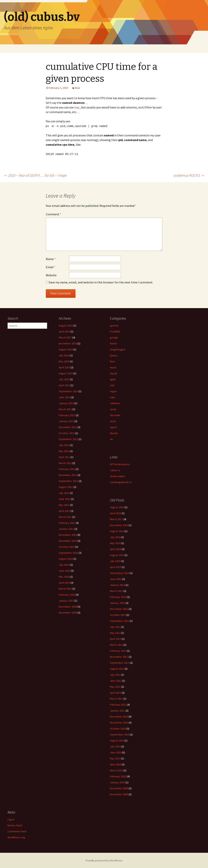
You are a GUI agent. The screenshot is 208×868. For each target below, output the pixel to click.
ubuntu (114, 433)
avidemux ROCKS (189, 175)
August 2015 (66, 373)
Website (51, 275)
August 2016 (66, 349)
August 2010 (66, 558)
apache (114, 325)
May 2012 (64, 451)
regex (113, 391)
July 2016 (64, 355)
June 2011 (65, 499)
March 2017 (65, 337)
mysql (113, 373)
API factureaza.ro (120, 464)
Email (51, 267)
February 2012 (67, 469)
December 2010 (68, 534)
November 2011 (68, 475)
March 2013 (65, 409)
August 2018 (66, 325)
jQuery (114, 355)
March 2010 (65, 588)
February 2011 (67, 522)
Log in (11, 819)
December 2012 (68, 427)
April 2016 (64, 367)
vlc (112, 439)
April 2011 (64, 510)
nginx (113, 379)
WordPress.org (16, 837)
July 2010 (64, 564)
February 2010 (67, 594)
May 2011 (64, 505)
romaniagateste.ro (121, 482)
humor (114, 343)
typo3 (113, 427)
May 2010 (64, 576)
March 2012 (65, 463)
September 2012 (68, 439)
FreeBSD (115, 331)
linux (77, 88)
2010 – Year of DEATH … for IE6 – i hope (35, 175)
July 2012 (64, 445)
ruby (112, 397)
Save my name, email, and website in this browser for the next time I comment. (101, 282)
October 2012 (67, 433)
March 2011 (65, 516)
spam (113, 409)
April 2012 (64, 457)
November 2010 (68, 540)
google (114, 337)
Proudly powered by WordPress (104, 860)
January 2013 (66, 421)
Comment (53, 214)
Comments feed (17, 831)
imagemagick (118, 349)
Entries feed (15, 825)
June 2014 (65, 397)
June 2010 (65, 570)
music (113, 367)
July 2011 (64, 493)
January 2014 (66, 403)
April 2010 (64, 582)
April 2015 (64, 385)
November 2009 (68, 612)
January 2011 (66, 528)
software (115, 403)
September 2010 (68, 552)
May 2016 (64, 361)
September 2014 (68, 391)
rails (112, 385)
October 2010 (67, 546)
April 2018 (64, 331)
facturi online (117, 476)
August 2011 (66, 487)
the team (115, 415)
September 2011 (68, 481)
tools (113, 421)
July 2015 (64, 379)
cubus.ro (115, 470)
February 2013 (67, 415)
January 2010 (66, 600)
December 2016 (68, 343)
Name (51, 259)
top (77, 107)
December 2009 (68, 606)
